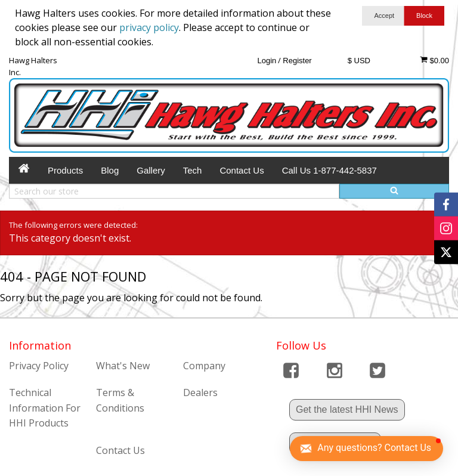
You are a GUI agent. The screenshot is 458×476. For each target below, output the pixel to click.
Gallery (151, 170)
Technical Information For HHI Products (45, 408)
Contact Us (242, 170)
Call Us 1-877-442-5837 (329, 170)
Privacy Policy (39, 366)
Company (204, 366)
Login (267, 61)
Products (65, 170)
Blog (110, 170)
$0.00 (434, 60)
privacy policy (149, 27)
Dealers (200, 392)
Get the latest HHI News (347, 409)
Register (297, 61)
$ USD (359, 61)
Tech (193, 170)
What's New (123, 366)
